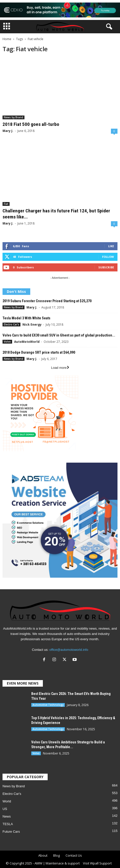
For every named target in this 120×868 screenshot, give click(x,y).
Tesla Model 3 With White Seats (26, 318)
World (7, 801)
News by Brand (13, 117)
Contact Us (74, 855)
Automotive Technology (48, 705)
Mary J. (8, 131)
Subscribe (106, 267)
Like (111, 246)
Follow (108, 257)
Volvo (7, 342)
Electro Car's (11, 324)
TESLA (8, 824)
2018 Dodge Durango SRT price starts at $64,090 (39, 352)
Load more (60, 368)
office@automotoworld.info (69, 650)
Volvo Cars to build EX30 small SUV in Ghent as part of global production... (59, 335)
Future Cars (11, 832)
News (7, 816)
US (5, 809)
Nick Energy (32, 325)
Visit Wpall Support (97, 863)
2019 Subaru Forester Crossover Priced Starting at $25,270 (47, 301)
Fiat (6, 204)
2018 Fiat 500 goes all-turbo (31, 124)
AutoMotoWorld (27, 342)
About (43, 855)
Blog (56, 855)
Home (7, 39)
